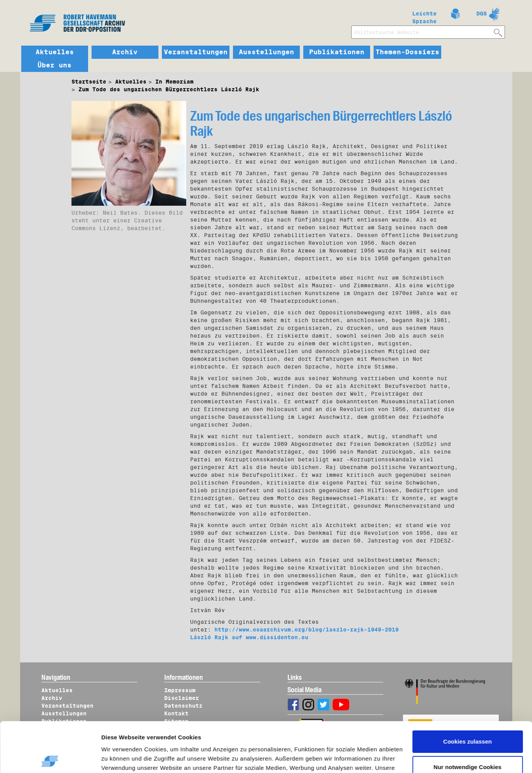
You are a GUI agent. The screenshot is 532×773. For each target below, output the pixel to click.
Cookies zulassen (467, 692)
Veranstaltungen (196, 52)
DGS (482, 14)
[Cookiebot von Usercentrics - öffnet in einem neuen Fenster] (50, 758)
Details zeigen (128, 758)
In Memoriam (174, 82)
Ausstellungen (266, 52)
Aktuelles (55, 52)
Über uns (54, 65)
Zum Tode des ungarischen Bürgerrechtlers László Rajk (169, 89)
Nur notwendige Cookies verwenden (467, 721)
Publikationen (337, 52)
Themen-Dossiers (407, 52)
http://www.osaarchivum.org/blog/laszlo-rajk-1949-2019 (307, 630)
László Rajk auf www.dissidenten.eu (249, 637)
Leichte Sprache (424, 16)
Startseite (89, 82)
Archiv (125, 52)
